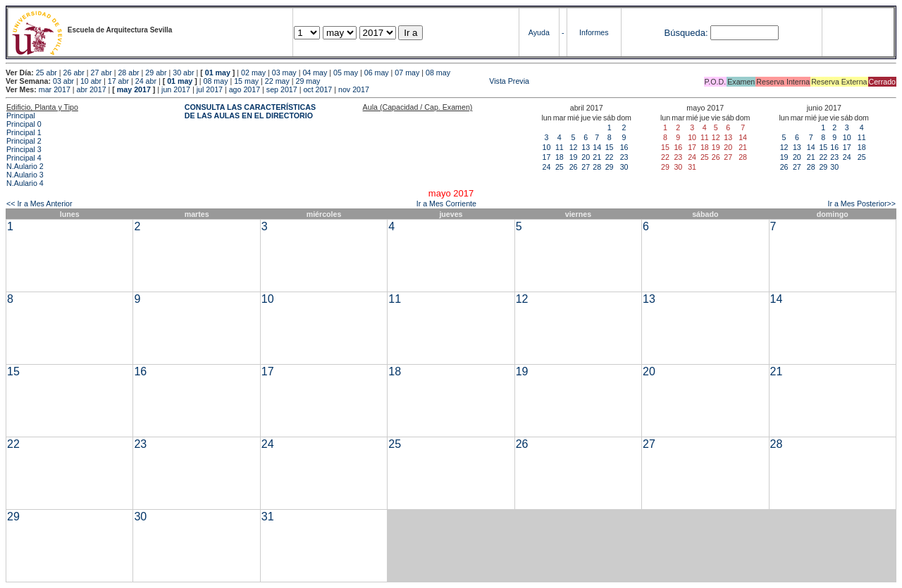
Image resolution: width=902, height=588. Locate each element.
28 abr (128, 73)
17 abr (118, 81)
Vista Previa (426, 81)
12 (574, 147)
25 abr (47, 73)
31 (268, 517)
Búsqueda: (686, 33)
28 (597, 167)
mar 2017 (55, 89)
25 (560, 167)
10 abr (91, 81)
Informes (594, 32)
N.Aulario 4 (25, 183)
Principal (21, 115)
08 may (438, 73)
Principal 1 (24, 132)
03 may (284, 73)
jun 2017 (176, 89)
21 (597, 157)
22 (610, 157)
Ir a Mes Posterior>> (861, 204)
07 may (407, 73)
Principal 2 (24, 141)
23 (624, 157)
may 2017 (134, 89)
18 (560, 157)
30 (624, 167)
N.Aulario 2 (25, 166)
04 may (315, 73)
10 (547, 147)
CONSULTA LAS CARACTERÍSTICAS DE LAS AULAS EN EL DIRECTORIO (250, 111)
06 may (377, 73)
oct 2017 (317, 89)
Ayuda (539, 32)
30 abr (183, 73)
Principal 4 (24, 158)
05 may (346, 73)
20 (586, 157)
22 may (277, 81)
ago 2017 (245, 89)
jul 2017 (210, 89)
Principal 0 (24, 124)
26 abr (74, 73)
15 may (246, 81)
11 (560, 147)
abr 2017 (92, 89)
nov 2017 (354, 89)
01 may (218, 73)
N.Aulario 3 (25, 175)
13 (586, 147)
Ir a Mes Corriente (446, 204)
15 (610, 147)
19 (574, 157)
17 (547, 157)
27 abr (101, 73)
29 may (308, 81)
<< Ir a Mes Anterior (39, 204)
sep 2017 (282, 89)
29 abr (156, 73)
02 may (253, 73)
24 (547, 167)
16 (624, 147)
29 (610, 167)
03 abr (63, 81)
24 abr (146, 81)
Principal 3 (24, 149)
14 (597, 147)
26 (574, 167)
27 (586, 167)
